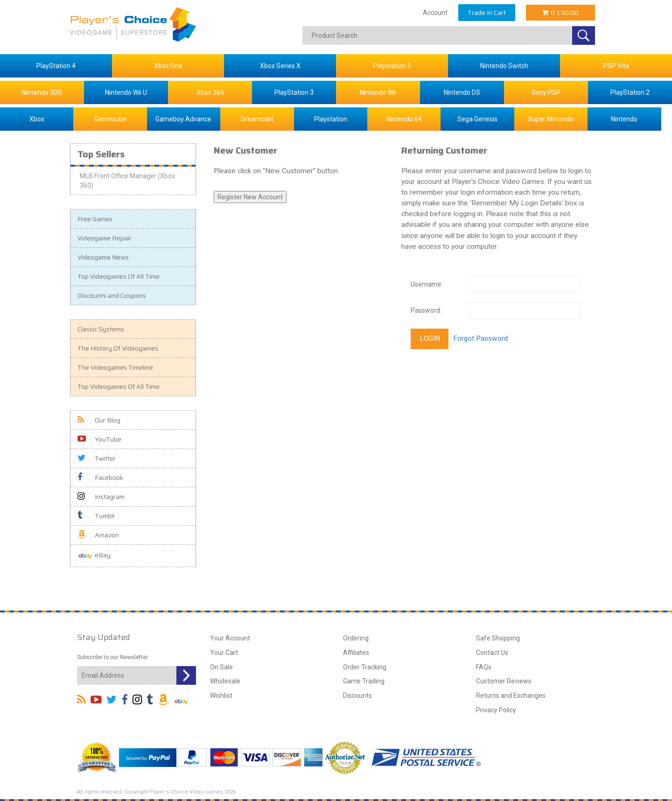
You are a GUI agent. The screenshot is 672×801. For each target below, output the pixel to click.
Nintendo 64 (404, 119)
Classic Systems (101, 329)
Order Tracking (365, 667)
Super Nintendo (551, 119)
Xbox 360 (210, 92)
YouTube (99, 439)
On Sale (221, 667)
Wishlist (221, 696)
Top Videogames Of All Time (119, 276)
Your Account (230, 638)
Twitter (97, 458)
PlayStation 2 (630, 92)
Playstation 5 (392, 66)
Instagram (101, 497)
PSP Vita (616, 66)
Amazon (98, 535)
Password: (426, 310)
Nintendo (624, 119)
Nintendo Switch (504, 66)
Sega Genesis (477, 119)
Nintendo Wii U (126, 92)
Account (435, 13)
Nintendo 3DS (42, 92)
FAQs (484, 667)
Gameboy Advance (183, 119)
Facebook (100, 478)
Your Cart (224, 653)
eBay (94, 556)
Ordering (356, 638)
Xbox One (168, 66)
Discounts (357, 696)
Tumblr (96, 516)
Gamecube (110, 119)
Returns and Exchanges (511, 696)
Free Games (95, 219)
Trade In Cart (487, 13)
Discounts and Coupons (112, 295)
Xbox (37, 119)
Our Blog (99, 420)
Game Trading (364, 681)
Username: (427, 284)
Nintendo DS (462, 92)
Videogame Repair (105, 238)
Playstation (331, 119)
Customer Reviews (504, 681)
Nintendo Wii (378, 92)
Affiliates (356, 653)
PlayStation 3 (294, 92)
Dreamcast (257, 119)
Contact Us (492, 653)
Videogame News (103, 257)
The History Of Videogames (118, 348)
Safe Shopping (498, 638)
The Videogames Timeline (115, 367)
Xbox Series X (280, 66)
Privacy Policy (496, 710)
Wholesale (225, 681)
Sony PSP (546, 92)
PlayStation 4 (56, 66)
